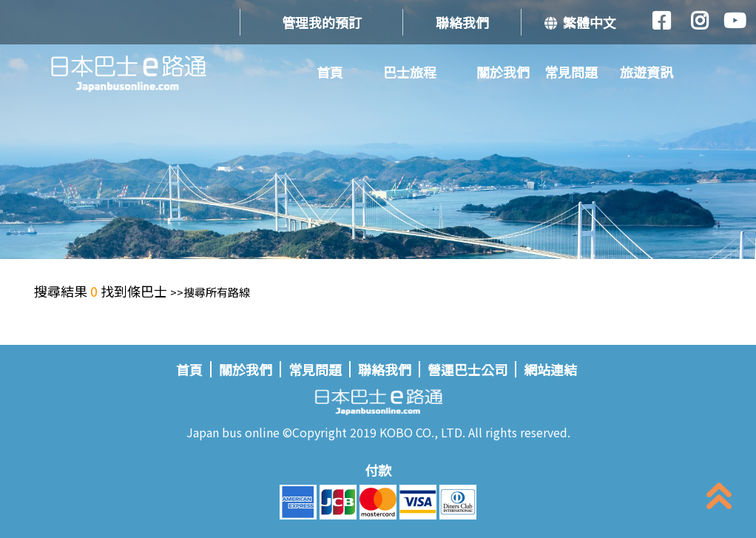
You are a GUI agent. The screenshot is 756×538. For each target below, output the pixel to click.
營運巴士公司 (468, 369)
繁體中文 (580, 22)
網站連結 (550, 369)
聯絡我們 (462, 22)
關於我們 (503, 72)
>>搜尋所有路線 (210, 292)
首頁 (330, 72)
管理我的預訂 (322, 22)
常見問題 (571, 72)
